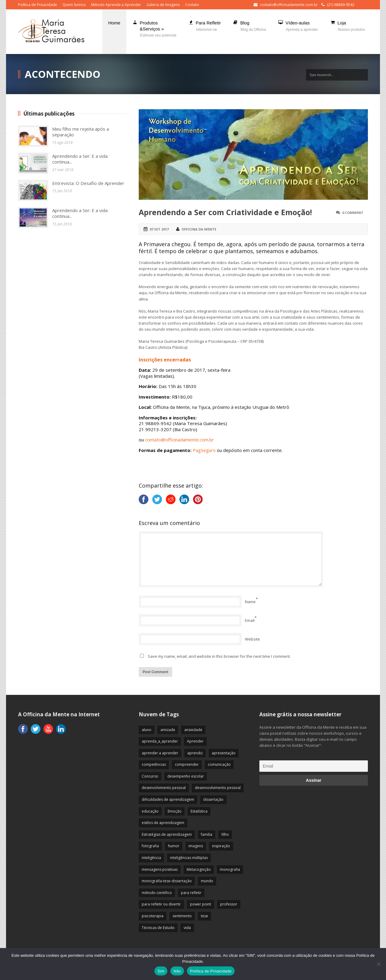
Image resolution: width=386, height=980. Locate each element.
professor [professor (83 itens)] (229, 904)
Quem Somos (74, 5)
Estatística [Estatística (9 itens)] (199, 811)
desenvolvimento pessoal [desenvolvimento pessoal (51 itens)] (164, 788)
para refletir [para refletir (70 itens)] (191, 893)
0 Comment (353, 213)
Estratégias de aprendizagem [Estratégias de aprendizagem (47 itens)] (167, 834)
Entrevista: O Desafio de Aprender (88, 183)
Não (177, 971)
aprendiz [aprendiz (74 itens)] (195, 753)
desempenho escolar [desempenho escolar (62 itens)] (186, 776)
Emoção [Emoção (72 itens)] (175, 811)
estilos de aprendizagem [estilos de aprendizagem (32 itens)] (163, 823)
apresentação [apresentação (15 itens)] (224, 753)
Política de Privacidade (38, 5)
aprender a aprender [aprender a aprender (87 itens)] (160, 753)
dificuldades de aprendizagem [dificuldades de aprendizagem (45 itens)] (168, 799)
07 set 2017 (159, 229)
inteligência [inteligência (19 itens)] (151, 858)
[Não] (378, 964)
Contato (192, 5)
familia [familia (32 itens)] (207, 834)
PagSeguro (204, 450)
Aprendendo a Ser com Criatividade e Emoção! (225, 212)
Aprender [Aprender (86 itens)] (195, 741)
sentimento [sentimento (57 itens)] (182, 916)
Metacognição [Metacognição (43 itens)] (199, 869)
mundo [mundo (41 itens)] (207, 881)
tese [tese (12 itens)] (204, 916)
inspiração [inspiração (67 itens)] (221, 846)
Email (250, 620)
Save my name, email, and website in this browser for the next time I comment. (219, 656)
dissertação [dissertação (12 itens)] (213, 799)
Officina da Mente (199, 229)
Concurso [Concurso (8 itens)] (150, 776)
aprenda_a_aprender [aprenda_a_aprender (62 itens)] (160, 741)
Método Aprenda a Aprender (116, 5)
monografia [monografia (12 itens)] (230, 869)
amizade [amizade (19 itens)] (168, 730)
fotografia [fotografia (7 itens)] (150, 846)
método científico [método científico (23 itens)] (157, 893)
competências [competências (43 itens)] (154, 764)
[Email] (314, 766)
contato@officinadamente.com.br (289, 5)
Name (250, 602)
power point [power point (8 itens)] (201, 904)
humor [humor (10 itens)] (174, 846)
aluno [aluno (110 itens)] (147, 730)
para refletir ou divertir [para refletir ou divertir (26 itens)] (161, 904)
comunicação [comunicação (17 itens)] (219, 764)
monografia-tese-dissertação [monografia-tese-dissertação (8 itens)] (167, 881)
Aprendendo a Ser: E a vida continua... (80, 159)
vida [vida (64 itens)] (187, 928)
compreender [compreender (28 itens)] (187, 764)
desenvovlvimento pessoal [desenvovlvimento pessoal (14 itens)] (218, 788)
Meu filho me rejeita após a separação (81, 132)
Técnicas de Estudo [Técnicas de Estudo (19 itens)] (158, 928)
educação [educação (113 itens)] (150, 811)
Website (252, 639)
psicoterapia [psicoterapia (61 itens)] (153, 916)
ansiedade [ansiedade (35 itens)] (193, 730)
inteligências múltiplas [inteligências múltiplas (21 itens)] (189, 858)
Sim (161, 971)
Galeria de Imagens (163, 5)
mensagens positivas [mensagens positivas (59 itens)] (160, 869)
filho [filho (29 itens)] (225, 834)
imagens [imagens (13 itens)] (196, 846)
